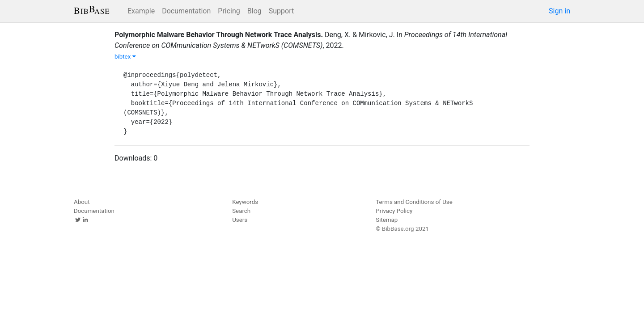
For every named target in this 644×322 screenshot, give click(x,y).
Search (241, 211)
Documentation (186, 11)
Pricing (229, 11)
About (82, 202)
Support (281, 11)
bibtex (125, 57)
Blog (254, 11)
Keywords (245, 202)
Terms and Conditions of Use (414, 202)
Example (141, 11)
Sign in (559, 11)
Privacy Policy (394, 211)
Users (240, 220)
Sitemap (387, 220)
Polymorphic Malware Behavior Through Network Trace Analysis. (219, 35)
